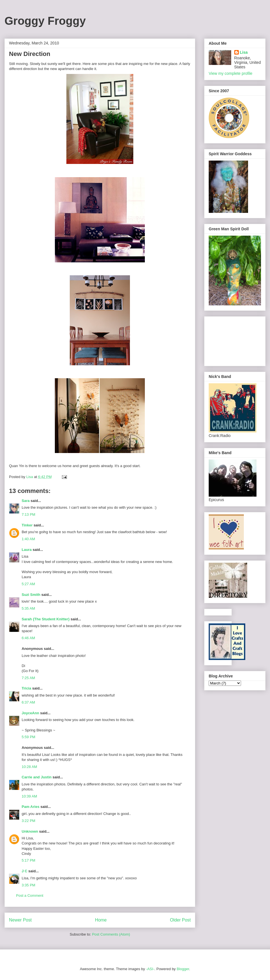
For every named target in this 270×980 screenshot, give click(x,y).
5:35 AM (28, 608)
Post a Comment (30, 895)
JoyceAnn (30, 713)
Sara (26, 501)
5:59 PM (28, 737)
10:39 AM (29, 796)
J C (24, 871)
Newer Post (20, 920)
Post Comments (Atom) (111, 934)
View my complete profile (230, 73)
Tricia (26, 688)
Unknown (30, 831)
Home (101, 920)
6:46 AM (28, 638)
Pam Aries (31, 807)
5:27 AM (28, 584)
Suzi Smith (31, 595)
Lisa (244, 52)
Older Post (180, 920)
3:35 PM (28, 885)
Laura (27, 550)
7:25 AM (28, 678)
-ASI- (150, 969)
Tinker (27, 525)
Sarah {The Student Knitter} (46, 619)
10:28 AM (29, 767)
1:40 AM (28, 539)
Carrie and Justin (37, 777)
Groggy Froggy (45, 21)
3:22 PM (28, 821)
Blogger (183, 969)
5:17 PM (28, 860)
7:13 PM (28, 514)
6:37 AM (28, 702)
